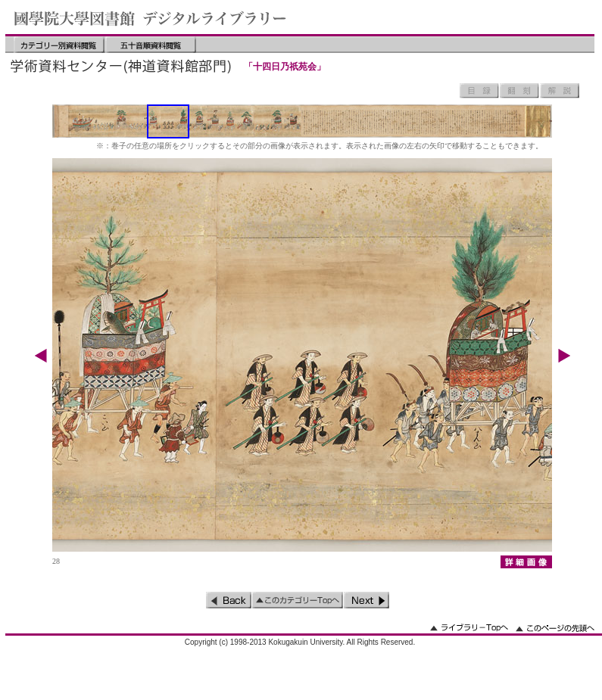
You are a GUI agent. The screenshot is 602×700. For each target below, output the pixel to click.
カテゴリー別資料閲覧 (59, 45)
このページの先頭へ (555, 628)
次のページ (367, 600)
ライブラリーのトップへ (469, 628)
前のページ (229, 600)
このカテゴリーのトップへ (298, 600)
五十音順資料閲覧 (151, 45)
